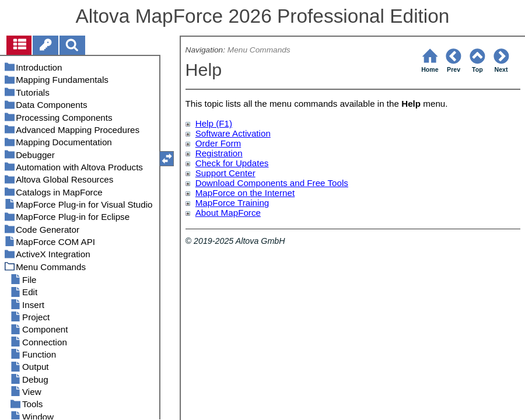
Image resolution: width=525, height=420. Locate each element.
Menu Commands (259, 50)
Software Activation (233, 133)
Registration (219, 153)
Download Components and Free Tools (272, 183)
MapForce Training (232, 203)
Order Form (218, 143)
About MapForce (228, 213)
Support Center (225, 173)
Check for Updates (232, 163)
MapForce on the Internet (245, 193)
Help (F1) (214, 123)
